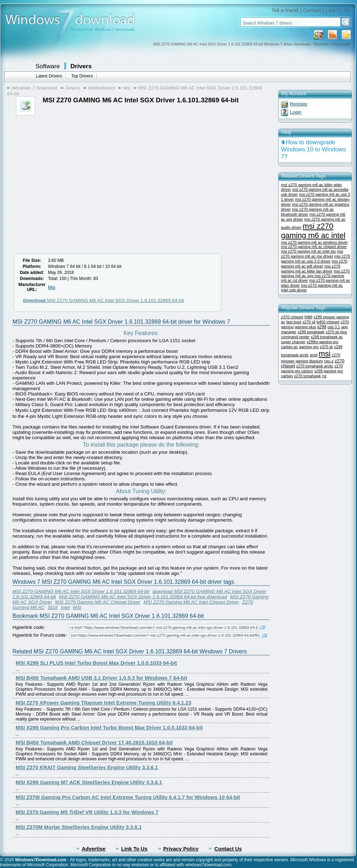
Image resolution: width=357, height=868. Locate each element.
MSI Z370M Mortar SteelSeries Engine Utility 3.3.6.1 (79, 827)
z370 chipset (292, 317)
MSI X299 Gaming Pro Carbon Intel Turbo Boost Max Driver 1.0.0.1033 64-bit (109, 728)
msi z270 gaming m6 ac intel (313, 231)
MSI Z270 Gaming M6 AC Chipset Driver (98, 602)
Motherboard (102, 88)
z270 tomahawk (308, 376)
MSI (77, 607)
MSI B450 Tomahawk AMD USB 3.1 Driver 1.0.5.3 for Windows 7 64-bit (101, 678)
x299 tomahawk (311, 332)
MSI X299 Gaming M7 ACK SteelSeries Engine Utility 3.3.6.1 (89, 782)
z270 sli (309, 322)
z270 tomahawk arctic (315, 366)
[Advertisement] (67, 186)
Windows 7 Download (34, 88)
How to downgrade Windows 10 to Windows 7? (313, 149)
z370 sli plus (336, 332)
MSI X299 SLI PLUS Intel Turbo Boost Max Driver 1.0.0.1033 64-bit (96, 663)
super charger (293, 342)
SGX (53, 607)
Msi (127, 88)
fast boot (294, 322)
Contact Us (228, 849)
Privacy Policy (181, 849)
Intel (65, 607)
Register (299, 104)
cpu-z (329, 361)
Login (296, 112)
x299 (322, 327)
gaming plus (305, 327)
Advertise (94, 849)
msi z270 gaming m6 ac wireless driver (314, 242)
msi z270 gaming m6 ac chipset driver (314, 247)
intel (308, 317)
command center (295, 337)
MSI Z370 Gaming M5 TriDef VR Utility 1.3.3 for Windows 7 (87, 812)
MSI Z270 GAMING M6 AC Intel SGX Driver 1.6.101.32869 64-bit (104, 300)
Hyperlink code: (29, 627)
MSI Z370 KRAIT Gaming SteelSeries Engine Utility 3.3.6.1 (87, 767)
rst (324, 376)
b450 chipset (328, 322)
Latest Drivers (49, 76)
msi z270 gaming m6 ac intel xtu (308, 251)
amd (313, 355)
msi (325, 354)
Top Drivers (82, 76)
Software (48, 66)
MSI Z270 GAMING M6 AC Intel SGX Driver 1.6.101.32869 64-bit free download (143, 597)
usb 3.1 (334, 327)
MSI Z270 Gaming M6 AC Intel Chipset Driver (191, 602)
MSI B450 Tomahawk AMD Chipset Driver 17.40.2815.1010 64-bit (94, 743)
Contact (312, 10)
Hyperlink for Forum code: (40, 635)
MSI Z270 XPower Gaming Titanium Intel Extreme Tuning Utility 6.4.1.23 (104, 703)
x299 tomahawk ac (327, 337)
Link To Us (338, 10)
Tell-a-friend (285, 10)
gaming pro (309, 347)
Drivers (81, 66)
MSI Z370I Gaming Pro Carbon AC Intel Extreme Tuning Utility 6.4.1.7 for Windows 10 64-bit (128, 797)
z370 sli (326, 347)
